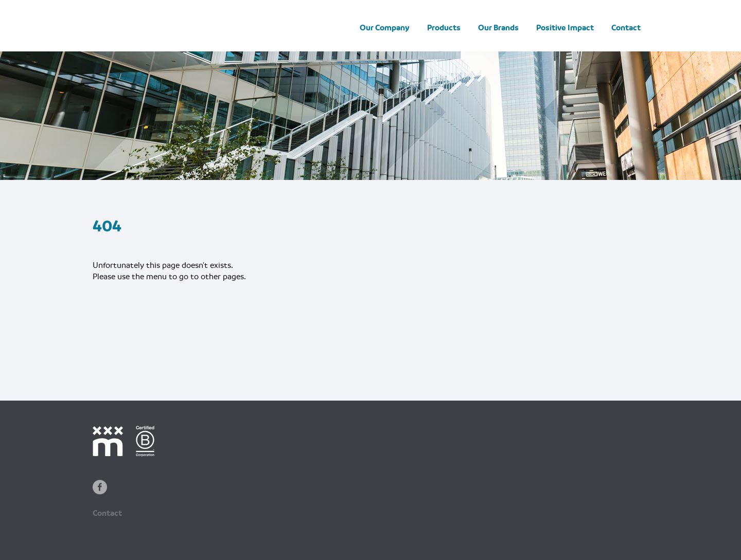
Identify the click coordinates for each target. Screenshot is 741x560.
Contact (626, 28)
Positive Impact (565, 28)
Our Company (385, 28)
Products (444, 28)
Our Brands (498, 28)
